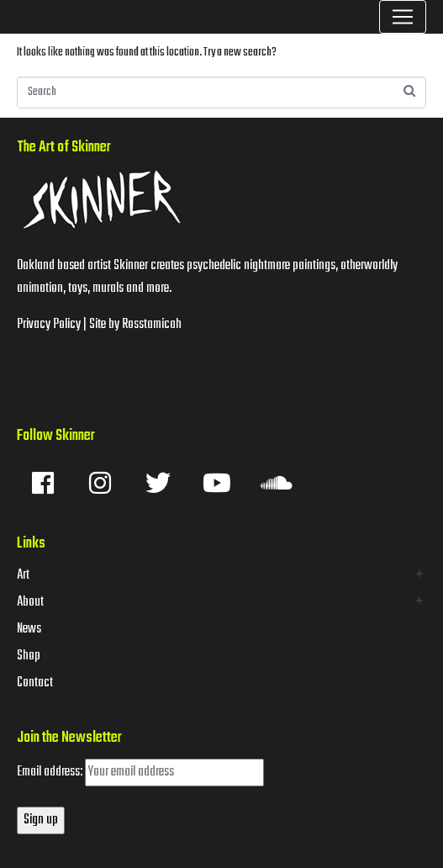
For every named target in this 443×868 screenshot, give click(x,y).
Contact (35, 683)
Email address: (140, 773)
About (30, 602)
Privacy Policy (49, 325)
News (29, 629)
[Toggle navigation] (403, 17)
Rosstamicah (152, 325)
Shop (29, 656)
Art (23, 575)
